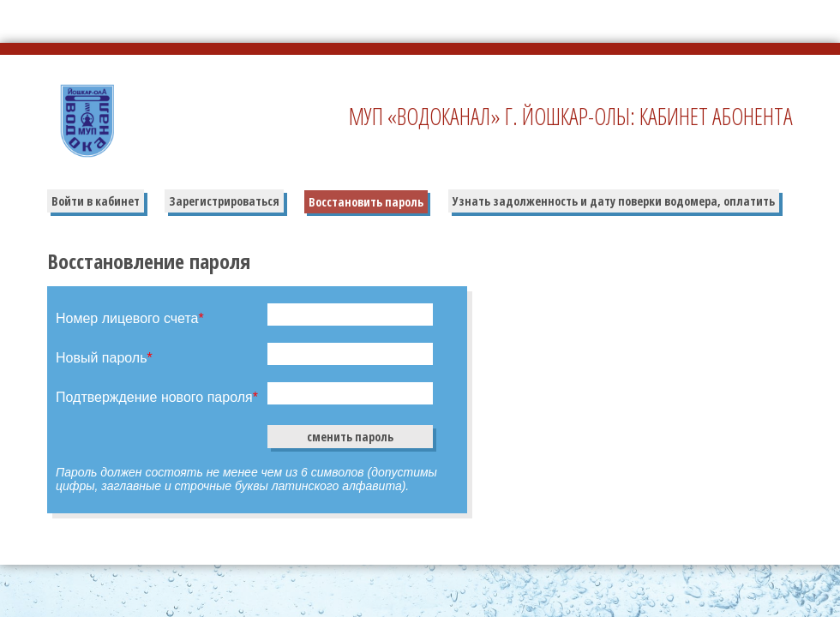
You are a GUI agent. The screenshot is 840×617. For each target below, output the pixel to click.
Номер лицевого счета (130, 318)
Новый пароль (104, 358)
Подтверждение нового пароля (157, 397)
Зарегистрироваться (224, 201)
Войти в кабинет (96, 201)
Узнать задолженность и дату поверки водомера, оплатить (614, 201)
